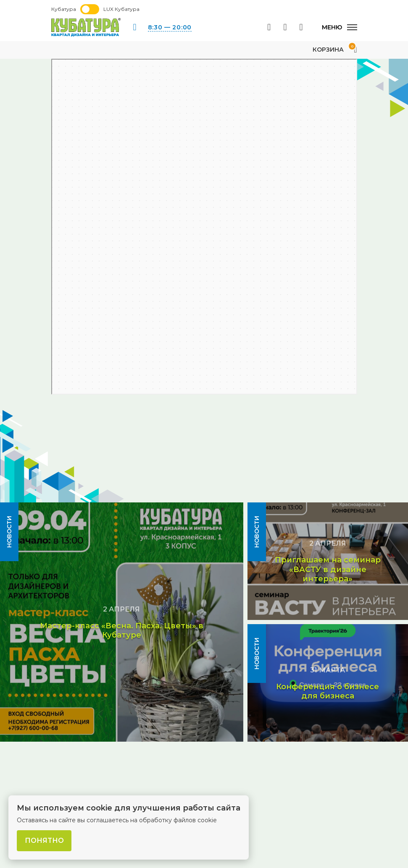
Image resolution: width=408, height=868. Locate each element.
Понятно (44, 841)
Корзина (335, 50)
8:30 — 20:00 (170, 27)
